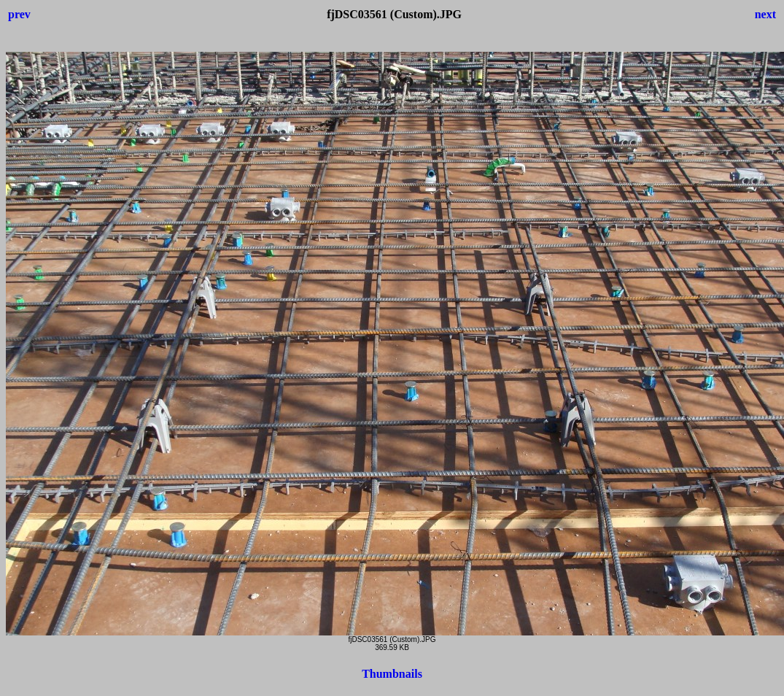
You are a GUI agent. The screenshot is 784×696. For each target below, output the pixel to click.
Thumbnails (392, 674)
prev (19, 14)
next (765, 14)
